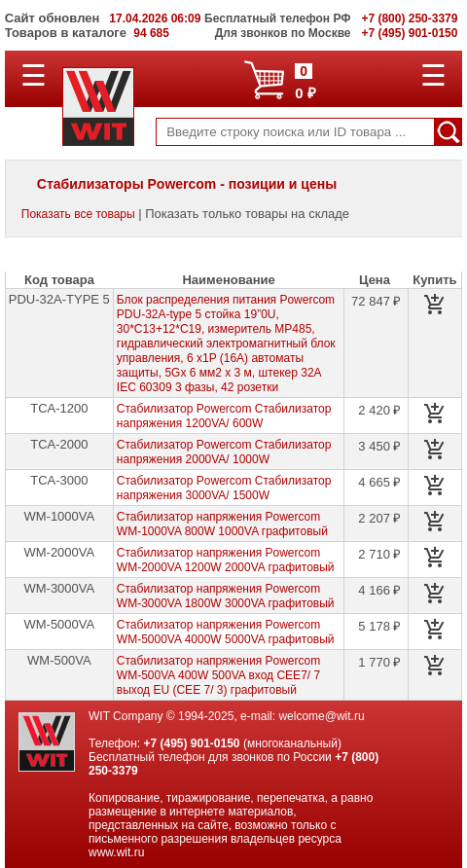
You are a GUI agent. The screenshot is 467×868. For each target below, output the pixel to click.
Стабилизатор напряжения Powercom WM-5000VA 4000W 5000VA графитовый (226, 632)
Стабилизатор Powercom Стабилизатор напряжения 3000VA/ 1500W (224, 488)
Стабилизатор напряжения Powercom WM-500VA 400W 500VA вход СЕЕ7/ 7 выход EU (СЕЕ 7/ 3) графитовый (218, 675)
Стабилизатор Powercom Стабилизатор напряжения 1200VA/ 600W (224, 416)
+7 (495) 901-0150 (191, 743)
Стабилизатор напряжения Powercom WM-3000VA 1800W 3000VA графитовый (226, 596)
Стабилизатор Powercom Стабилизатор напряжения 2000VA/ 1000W (224, 452)
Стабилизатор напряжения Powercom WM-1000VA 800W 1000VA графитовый (222, 524)
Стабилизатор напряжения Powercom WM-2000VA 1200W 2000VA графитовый (226, 560)
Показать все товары (78, 214)
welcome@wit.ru (321, 716)
